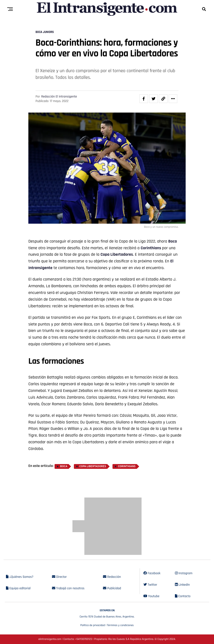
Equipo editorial (18, 588)
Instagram (184, 573)
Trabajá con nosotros (68, 588)
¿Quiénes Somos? (20, 577)
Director (59, 577)
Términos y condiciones (120, 625)
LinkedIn (182, 585)
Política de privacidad (93, 625)
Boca (173, 241)
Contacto (183, 596)
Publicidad (112, 588)
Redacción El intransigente (59, 97)
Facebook (152, 573)
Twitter (150, 585)
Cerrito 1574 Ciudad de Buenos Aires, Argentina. (107, 613)
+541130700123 (84, 639)
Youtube (151, 596)
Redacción (112, 577)
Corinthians (151, 248)
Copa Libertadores (117, 254)
